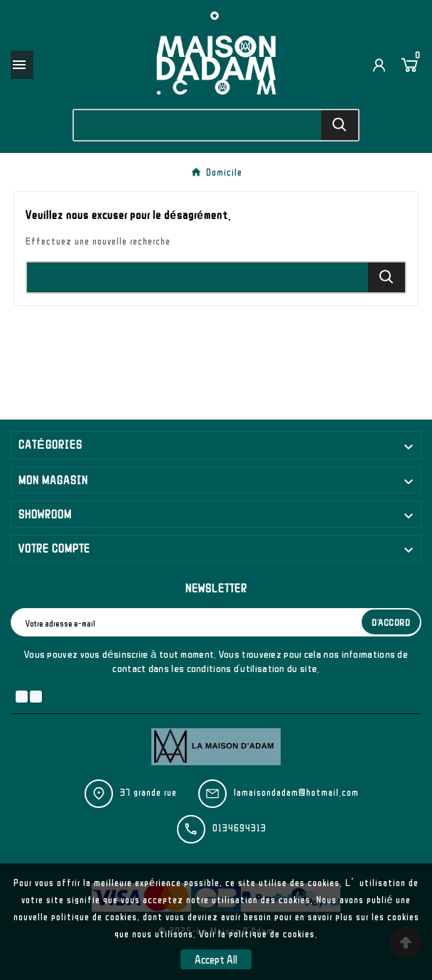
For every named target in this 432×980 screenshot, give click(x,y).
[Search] (340, 125)
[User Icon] (379, 65)
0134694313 (239, 828)
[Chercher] (198, 125)
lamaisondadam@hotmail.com (296, 792)
